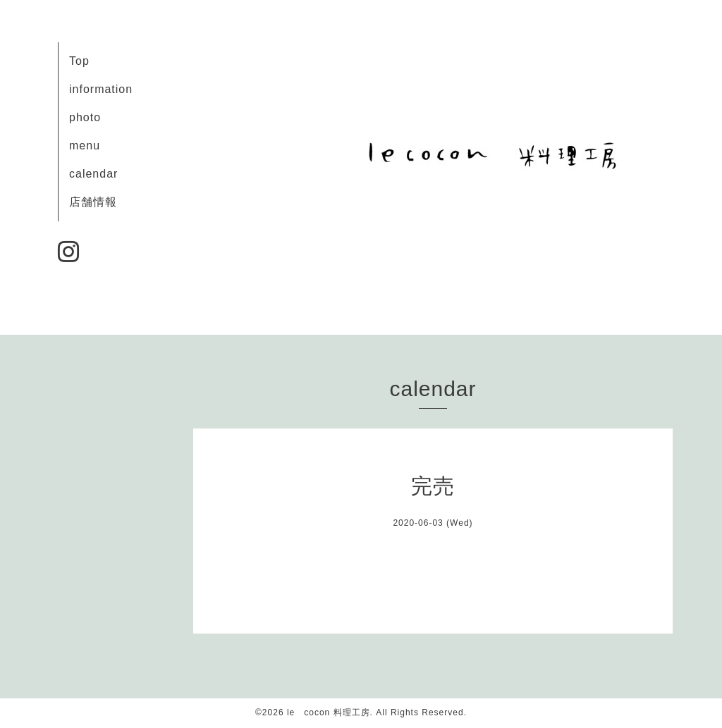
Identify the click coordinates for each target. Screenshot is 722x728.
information (101, 89)
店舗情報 (93, 202)
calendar (93, 174)
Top (79, 61)
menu (85, 146)
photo (85, 117)
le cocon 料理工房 (329, 712)
